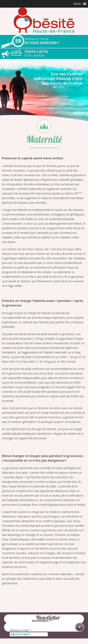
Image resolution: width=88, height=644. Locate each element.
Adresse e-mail (20, 630)
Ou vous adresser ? (56, 41)
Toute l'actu (56, 53)
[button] (77, 4)
